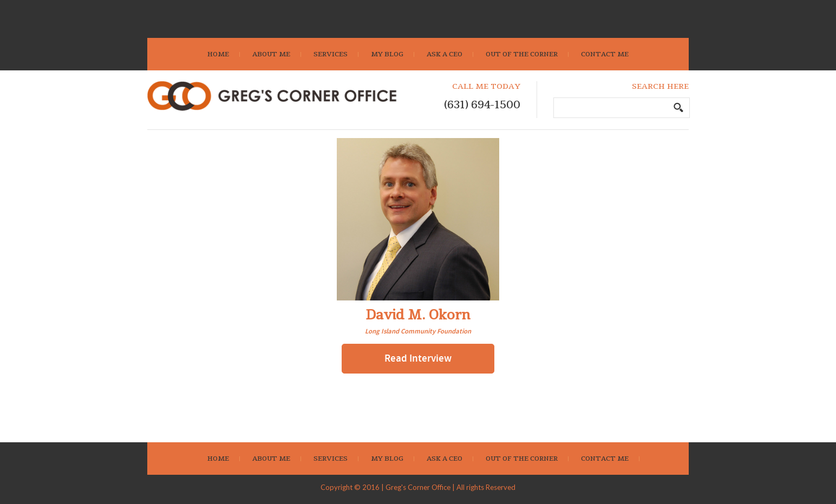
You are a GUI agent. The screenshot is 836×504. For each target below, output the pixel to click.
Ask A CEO (445, 54)
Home (218, 54)
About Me (271, 54)
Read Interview (418, 359)
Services (331, 54)
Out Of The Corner (522, 54)
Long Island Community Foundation (418, 332)
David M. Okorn (418, 315)
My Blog (387, 54)
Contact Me (605, 54)
